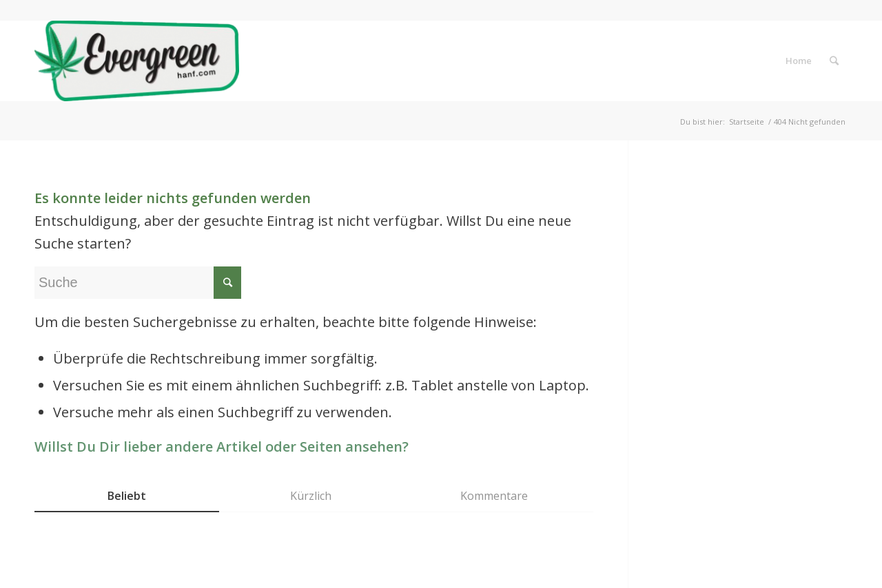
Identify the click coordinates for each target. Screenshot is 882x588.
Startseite (747, 122)
